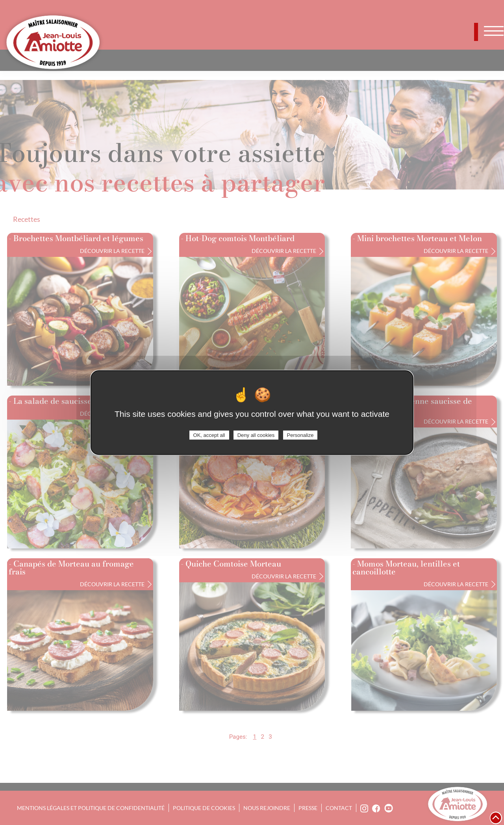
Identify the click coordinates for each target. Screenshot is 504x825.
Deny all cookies (256, 435)
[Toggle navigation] (494, 31)
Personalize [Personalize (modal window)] (300, 435)
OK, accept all (209, 435)
